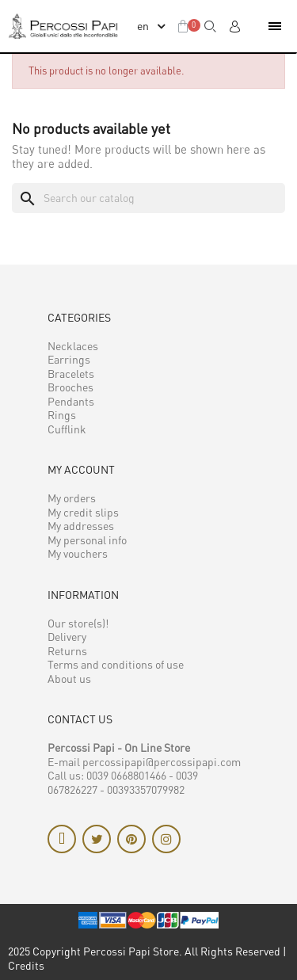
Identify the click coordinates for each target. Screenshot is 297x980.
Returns (67, 651)
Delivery (67, 637)
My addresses (81, 526)
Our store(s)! (78, 623)
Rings (62, 415)
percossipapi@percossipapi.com (162, 762)
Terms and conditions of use (116, 664)
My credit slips (83, 512)
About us (69, 679)
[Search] (148, 198)
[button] (211, 26)
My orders (72, 498)
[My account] (234, 26)
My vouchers (78, 553)
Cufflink (67, 429)
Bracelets (71, 374)
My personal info (87, 540)
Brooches (70, 387)
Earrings (69, 359)
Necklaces (73, 346)
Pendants (71, 401)
